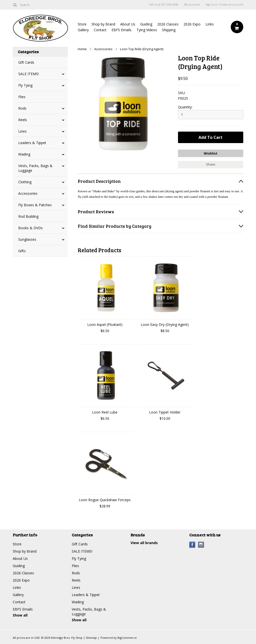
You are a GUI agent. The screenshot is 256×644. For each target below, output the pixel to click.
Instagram (201, 545)
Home (82, 49)
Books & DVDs (30, 228)
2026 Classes (168, 24)
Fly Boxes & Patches (35, 205)
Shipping (169, 30)
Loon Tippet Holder (165, 412)
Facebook (192, 545)
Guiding (146, 24)
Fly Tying (25, 85)
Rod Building (28, 216)
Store (82, 24)
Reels (23, 120)
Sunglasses (27, 239)
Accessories (28, 193)
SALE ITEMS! (28, 74)
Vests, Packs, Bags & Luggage (35, 168)
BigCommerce (127, 638)
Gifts (22, 251)
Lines (22, 131)
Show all (20, 615)
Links (210, 24)
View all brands (144, 543)
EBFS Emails (121, 30)
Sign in (210, 4)
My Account (192, 4)
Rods (22, 108)
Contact (100, 30)
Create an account (231, 4)
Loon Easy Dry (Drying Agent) (165, 324)
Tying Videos (147, 30)
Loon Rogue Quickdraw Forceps (105, 500)
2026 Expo (192, 24)
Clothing (25, 182)
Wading (24, 154)
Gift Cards (26, 62)
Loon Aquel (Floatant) (105, 324)
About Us (128, 24)
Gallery (83, 30)
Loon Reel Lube (105, 412)
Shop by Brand (103, 24)
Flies (22, 97)
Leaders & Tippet (32, 143)
